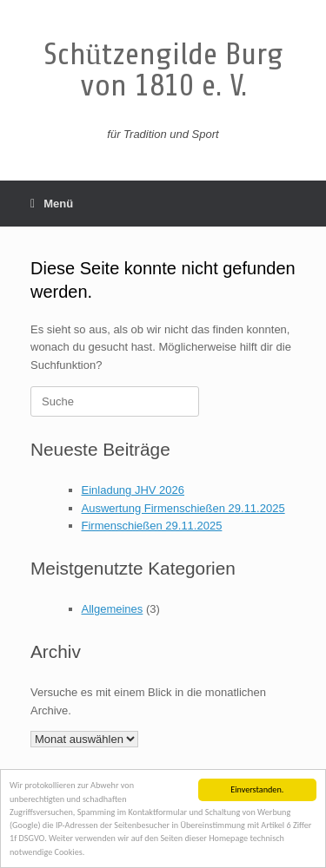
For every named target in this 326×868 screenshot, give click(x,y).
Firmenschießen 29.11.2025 (152, 526)
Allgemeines (113, 609)
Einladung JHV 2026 (133, 490)
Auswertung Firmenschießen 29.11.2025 (183, 508)
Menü (52, 204)
